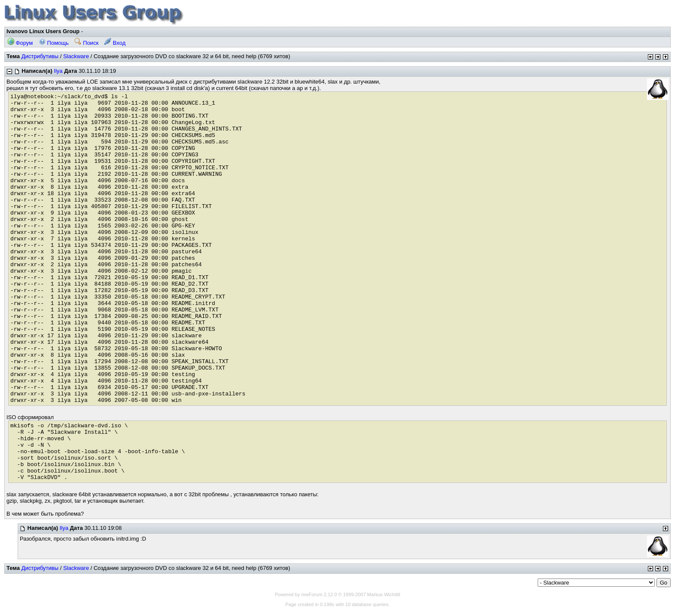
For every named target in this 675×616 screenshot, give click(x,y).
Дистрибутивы (40, 56)
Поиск (87, 43)
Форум (20, 43)
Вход (115, 43)
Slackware (76, 56)
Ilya (58, 71)
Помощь (54, 43)
